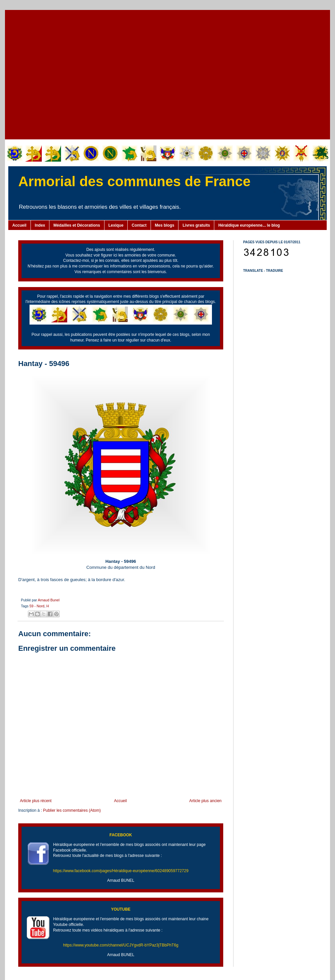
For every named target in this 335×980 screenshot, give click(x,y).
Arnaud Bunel (49, 600)
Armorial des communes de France (134, 181)
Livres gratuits (196, 225)
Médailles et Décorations (77, 225)
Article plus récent (36, 801)
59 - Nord (37, 606)
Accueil (19, 225)
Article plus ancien (205, 801)
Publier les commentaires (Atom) (72, 810)
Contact (139, 225)
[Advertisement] (62, 74)
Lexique (116, 225)
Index (40, 225)
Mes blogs (165, 225)
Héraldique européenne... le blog (249, 225)
